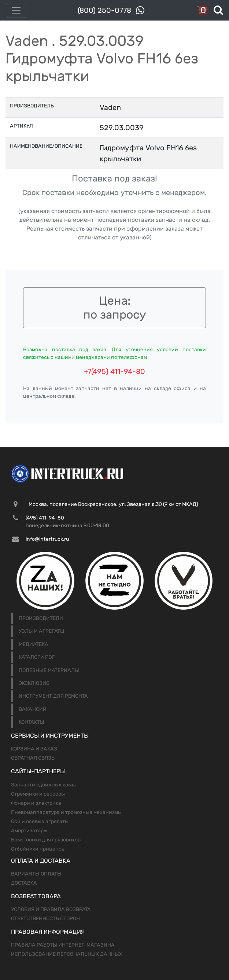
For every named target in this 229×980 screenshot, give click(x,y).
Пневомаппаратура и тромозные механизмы (66, 812)
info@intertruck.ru (47, 539)
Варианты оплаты (36, 874)
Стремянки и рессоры (38, 794)
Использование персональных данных (67, 954)
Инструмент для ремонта (53, 696)
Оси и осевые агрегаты (40, 821)
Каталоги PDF (37, 657)
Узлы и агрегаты (42, 631)
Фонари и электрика (36, 803)
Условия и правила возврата (51, 909)
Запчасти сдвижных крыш (43, 785)
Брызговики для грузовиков (46, 840)
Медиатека (34, 644)
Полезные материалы (49, 670)
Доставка (24, 883)
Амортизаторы (29, 831)
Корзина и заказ (34, 749)
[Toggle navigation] (16, 10)
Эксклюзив (34, 683)
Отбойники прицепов (38, 849)
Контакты (32, 722)
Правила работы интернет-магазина (63, 945)
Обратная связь (33, 758)
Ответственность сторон (45, 919)
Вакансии (33, 709)
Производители (41, 618)
